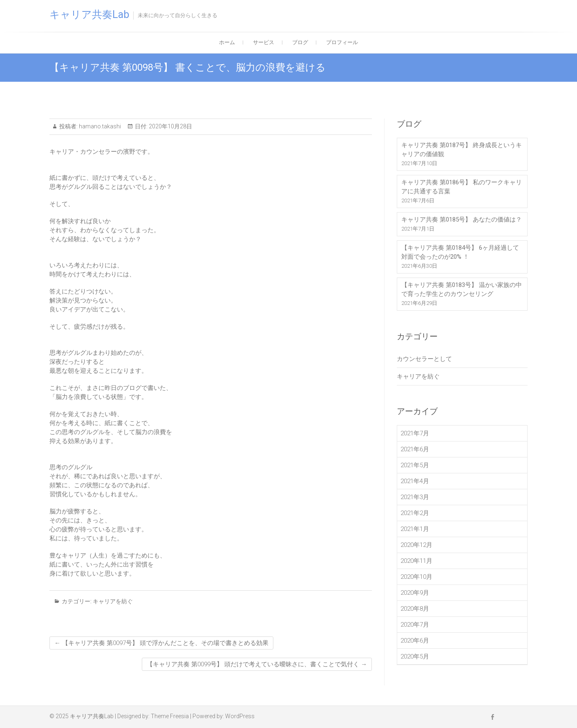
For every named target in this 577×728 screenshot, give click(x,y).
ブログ (300, 42)
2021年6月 (415, 449)
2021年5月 (415, 465)
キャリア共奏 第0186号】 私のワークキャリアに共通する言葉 (462, 187)
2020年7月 (415, 625)
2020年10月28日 (170, 126)
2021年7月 (415, 433)
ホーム (227, 42)
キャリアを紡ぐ (113, 601)
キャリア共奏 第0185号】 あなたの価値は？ (462, 220)
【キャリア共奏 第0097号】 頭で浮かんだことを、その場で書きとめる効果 (161, 643)
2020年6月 (415, 641)
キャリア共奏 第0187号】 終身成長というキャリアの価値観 (462, 150)
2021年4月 (415, 481)
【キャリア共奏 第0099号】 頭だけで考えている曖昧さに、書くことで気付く (257, 664)
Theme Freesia (170, 716)
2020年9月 (415, 593)
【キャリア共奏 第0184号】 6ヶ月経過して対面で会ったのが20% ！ (460, 252)
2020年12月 (416, 545)
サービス (264, 42)
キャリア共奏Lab (89, 15)
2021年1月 (415, 529)
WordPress (240, 716)
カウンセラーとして (424, 359)
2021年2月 (415, 513)
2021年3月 (415, 497)
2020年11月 (416, 561)
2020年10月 (416, 577)
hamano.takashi (99, 126)
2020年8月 (415, 609)
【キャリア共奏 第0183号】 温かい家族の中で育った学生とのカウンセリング (462, 289)
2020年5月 (415, 656)
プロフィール (342, 42)
